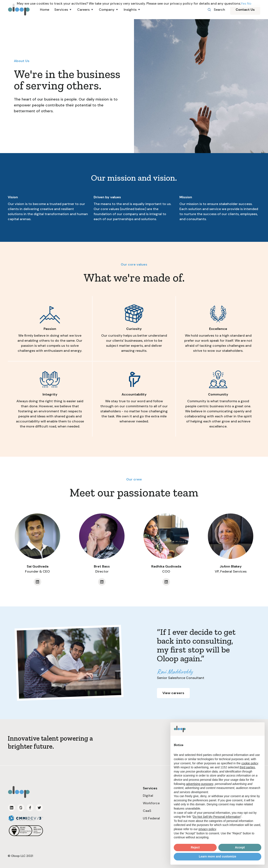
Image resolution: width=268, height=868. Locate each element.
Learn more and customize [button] (217, 856)
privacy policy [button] (207, 829)
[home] (19, 10)
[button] (63, 10)
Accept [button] (240, 847)
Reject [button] (195, 847)
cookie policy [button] (250, 763)
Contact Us (245, 10)
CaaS (147, 811)
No (249, 3)
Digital (148, 796)
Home (45, 10)
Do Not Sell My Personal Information (217, 817)
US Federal (151, 818)
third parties (247, 767)
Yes (243, 3)
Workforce (151, 803)
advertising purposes (200, 784)
